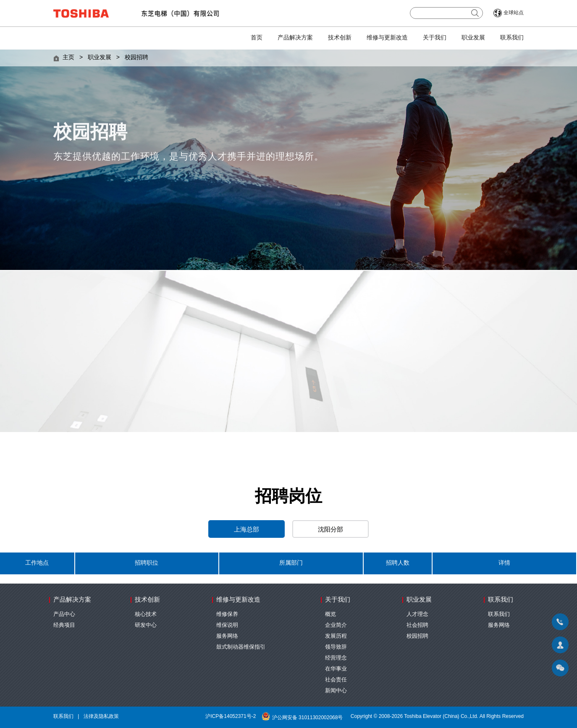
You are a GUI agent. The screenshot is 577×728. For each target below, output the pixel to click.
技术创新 (340, 38)
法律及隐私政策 (101, 716)
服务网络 (227, 636)
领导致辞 (336, 647)
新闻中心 (336, 691)
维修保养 (227, 614)
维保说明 (227, 625)
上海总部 (247, 530)
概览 (330, 614)
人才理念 (417, 614)
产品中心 (64, 614)
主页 (68, 58)
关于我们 (435, 38)
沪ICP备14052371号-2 (231, 716)
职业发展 (473, 38)
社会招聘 (417, 625)
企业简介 (336, 625)
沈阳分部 (330, 530)
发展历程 (336, 636)
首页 (257, 38)
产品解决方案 (295, 38)
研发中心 (146, 625)
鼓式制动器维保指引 (241, 647)
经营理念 (336, 658)
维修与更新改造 (387, 38)
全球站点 (514, 13)
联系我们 (512, 38)
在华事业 (336, 669)
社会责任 (336, 680)
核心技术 (146, 614)
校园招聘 (136, 58)
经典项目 (64, 625)
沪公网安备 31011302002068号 (303, 718)
